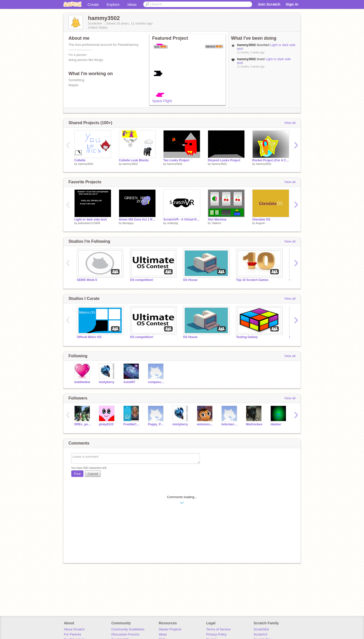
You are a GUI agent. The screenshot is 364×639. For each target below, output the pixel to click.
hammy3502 (86, 164)
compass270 (156, 382)
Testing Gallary (247, 337)
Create (93, 4)
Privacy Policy (217, 634)
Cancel (93, 474)
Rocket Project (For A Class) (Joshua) (271, 160)
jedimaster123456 (89, 223)
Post (77, 474)
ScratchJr (260, 634)
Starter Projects (170, 629)
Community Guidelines (128, 629)
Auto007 (129, 382)
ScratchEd (261, 629)
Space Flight (162, 101)
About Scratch (74, 629)
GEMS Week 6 (87, 280)
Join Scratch (269, 4)
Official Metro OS (89, 337)
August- (261, 223)
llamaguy (128, 223)
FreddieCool (132, 424)
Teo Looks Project (176, 160)
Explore (113, 4)
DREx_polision (83, 424)
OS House (190, 280)
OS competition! (142, 280)
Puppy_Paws (156, 424)
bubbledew (82, 382)
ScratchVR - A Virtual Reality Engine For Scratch (182, 219)
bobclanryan (230, 424)
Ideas (132, 4)
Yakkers (216, 223)
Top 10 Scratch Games (252, 280)
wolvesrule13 (205, 424)
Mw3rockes (254, 424)
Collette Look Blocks (134, 160)
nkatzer (276, 424)
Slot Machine (217, 219)
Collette (80, 160)
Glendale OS (261, 219)
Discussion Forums (125, 634)
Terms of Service (219, 629)
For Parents (73, 634)
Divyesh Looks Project (224, 160)
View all (290, 123)
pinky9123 (106, 424)
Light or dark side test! (91, 219)
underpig (173, 223)
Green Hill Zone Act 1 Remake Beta (137, 219)
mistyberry (107, 382)
